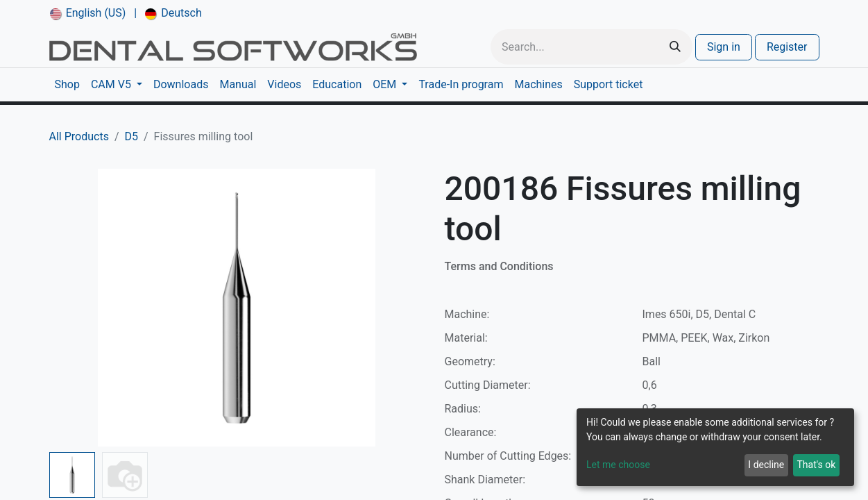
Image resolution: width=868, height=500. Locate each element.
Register (787, 47)
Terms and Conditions (499, 266)
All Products (79, 136)
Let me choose (618, 465)
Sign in (724, 47)
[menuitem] (88, 13)
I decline (766, 465)
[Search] (675, 47)
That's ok (816, 465)
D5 (132, 136)
